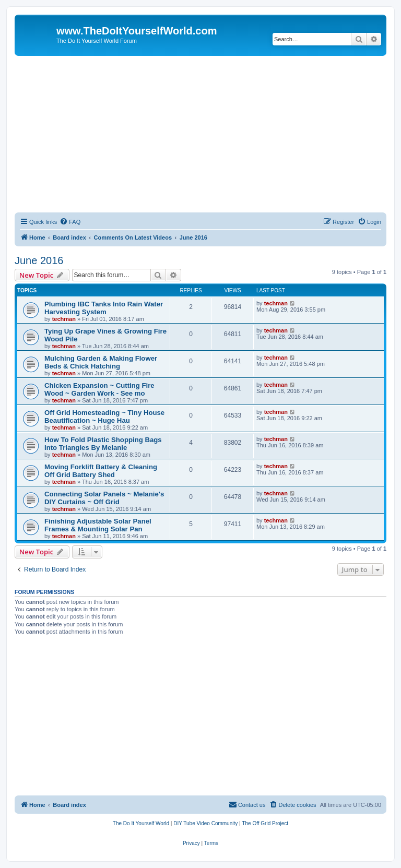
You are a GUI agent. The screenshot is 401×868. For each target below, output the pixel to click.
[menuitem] (70, 222)
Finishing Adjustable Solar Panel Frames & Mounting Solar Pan (98, 525)
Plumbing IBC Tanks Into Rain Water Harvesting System (104, 308)
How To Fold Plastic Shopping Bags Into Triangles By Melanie (103, 444)
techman (64, 319)
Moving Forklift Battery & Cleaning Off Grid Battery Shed (101, 471)
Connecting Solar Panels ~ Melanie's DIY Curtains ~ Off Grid (104, 498)
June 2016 (39, 260)
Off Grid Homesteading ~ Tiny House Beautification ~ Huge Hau (104, 417)
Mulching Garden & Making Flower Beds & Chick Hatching (101, 362)
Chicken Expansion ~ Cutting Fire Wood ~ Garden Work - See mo (99, 389)
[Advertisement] (200, 134)
